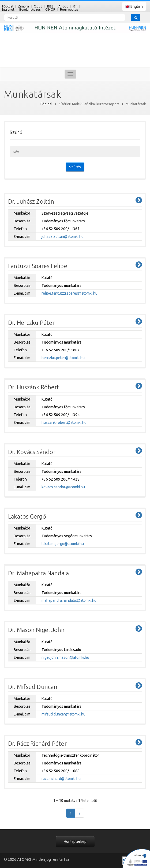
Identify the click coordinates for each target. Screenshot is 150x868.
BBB (50, 6)
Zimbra (23, 6)
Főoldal (8, 6)
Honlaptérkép (75, 842)
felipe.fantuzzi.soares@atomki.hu (70, 293)
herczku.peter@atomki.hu (63, 358)
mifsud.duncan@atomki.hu (63, 714)
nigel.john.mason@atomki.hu (65, 657)
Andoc (63, 6)
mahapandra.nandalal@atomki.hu (69, 600)
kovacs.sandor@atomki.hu (63, 487)
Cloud (38, 6)
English (134, 7)
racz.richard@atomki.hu (61, 779)
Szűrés (75, 167)
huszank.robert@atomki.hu (64, 422)
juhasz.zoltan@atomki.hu (63, 237)
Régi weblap (69, 9)
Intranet (8, 9)
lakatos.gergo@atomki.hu (63, 544)
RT (75, 6)
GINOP (50, 9)
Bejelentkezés (30, 9)
